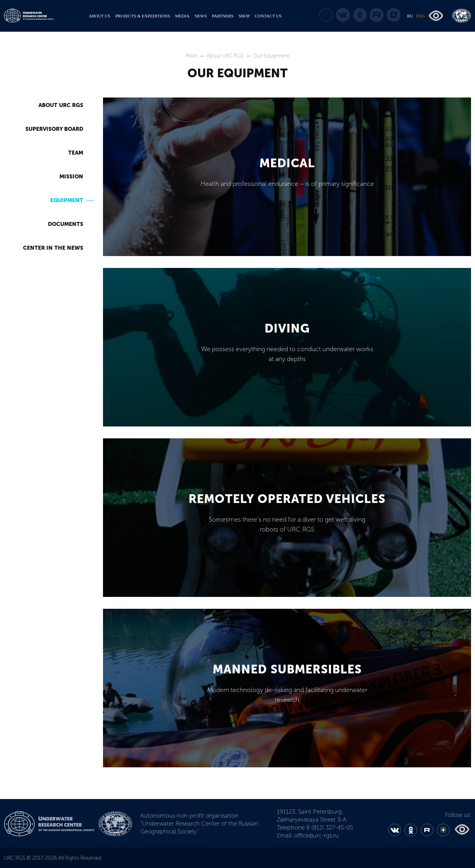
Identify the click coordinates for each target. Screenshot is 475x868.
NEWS (201, 16)
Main (192, 56)
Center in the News (53, 248)
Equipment (67, 200)
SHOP (244, 16)
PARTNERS (223, 16)
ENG (421, 16)
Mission (71, 177)
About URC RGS (226, 56)
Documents (66, 224)
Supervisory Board (54, 129)
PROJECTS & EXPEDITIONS (143, 16)
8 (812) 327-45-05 (330, 828)
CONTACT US (268, 16)
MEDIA (182, 16)
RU (410, 16)
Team (76, 153)
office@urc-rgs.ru (316, 835)
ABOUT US (100, 16)
